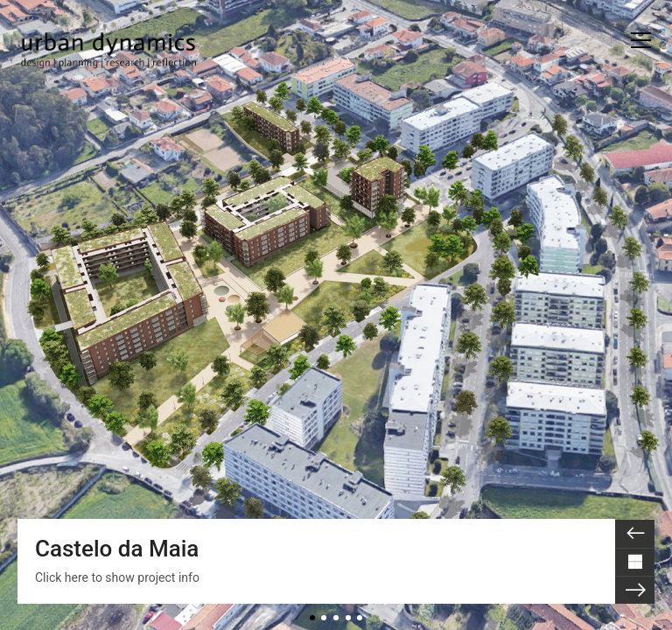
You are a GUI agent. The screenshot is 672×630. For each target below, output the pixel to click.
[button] (641, 40)
